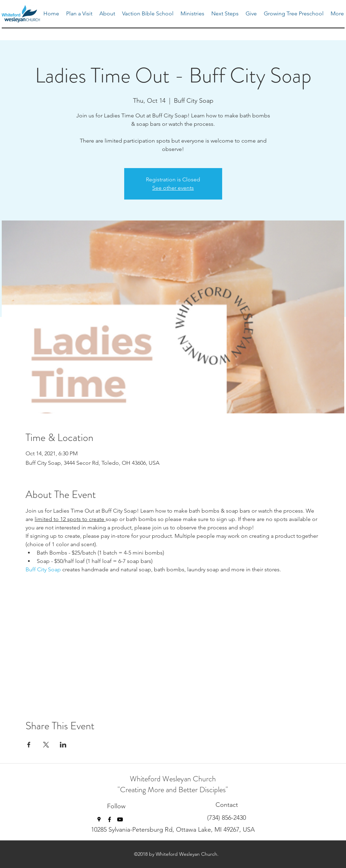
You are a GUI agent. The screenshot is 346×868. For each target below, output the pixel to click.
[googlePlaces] (99, 819)
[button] (192, 14)
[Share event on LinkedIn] (63, 745)
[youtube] (120, 819)
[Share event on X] (46, 745)
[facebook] (110, 819)
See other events (173, 188)
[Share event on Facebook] (29, 745)
